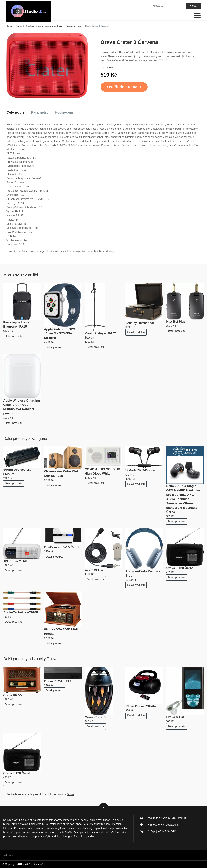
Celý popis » (108, 67)
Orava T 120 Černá (180, 568)
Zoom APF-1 (94, 570)
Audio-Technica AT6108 (21, 612)
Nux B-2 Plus (176, 322)
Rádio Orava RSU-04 (141, 706)
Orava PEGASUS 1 (58, 681)
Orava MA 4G (176, 717)
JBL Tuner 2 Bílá (15, 561)
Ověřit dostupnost (124, 87)
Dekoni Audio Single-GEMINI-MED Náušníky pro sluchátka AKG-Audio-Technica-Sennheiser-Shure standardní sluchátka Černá (183, 499)
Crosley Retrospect (140, 323)
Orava (52, 659)
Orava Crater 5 (95, 717)
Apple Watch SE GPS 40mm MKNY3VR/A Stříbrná (60, 333)
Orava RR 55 (12, 695)
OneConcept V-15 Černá (62, 547)
